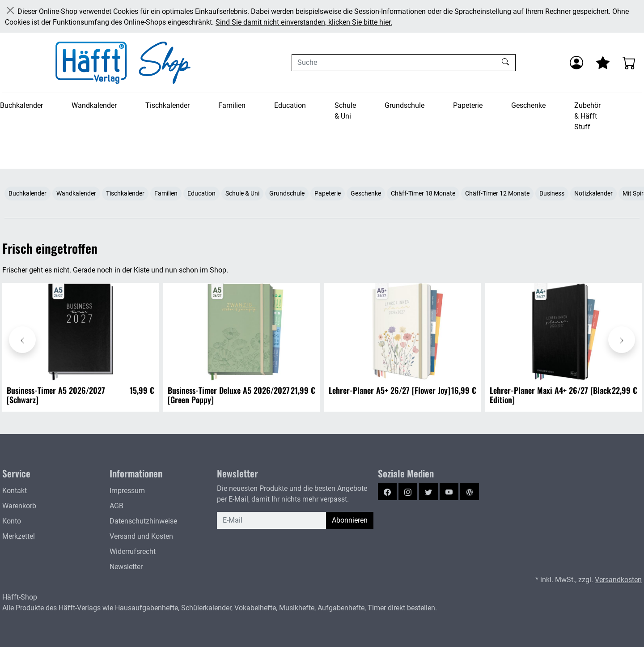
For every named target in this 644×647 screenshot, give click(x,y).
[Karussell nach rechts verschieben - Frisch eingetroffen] (622, 340)
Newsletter (126, 567)
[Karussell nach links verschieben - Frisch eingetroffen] (22, 340)
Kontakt (15, 491)
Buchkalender (21, 105)
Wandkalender (94, 105)
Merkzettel (19, 536)
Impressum (127, 491)
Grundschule (405, 105)
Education (290, 105)
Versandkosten (618, 580)
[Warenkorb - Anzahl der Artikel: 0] (629, 63)
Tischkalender (167, 105)
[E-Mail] (272, 520)
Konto (12, 521)
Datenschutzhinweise (143, 521)
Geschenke (528, 105)
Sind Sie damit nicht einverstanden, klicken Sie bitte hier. (304, 22)
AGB (117, 506)
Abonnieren (350, 520)
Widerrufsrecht (133, 551)
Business (552, 193)
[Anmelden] (576, 63)
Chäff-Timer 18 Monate (423, 193)
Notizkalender (593, 193)
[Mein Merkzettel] (603, 63)
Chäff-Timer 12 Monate (497, 193)
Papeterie (468, 105)
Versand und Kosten (141, 536)
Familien (232, 105)
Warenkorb (19, 506)
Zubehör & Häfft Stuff (587, 116)
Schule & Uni (345, 111)
